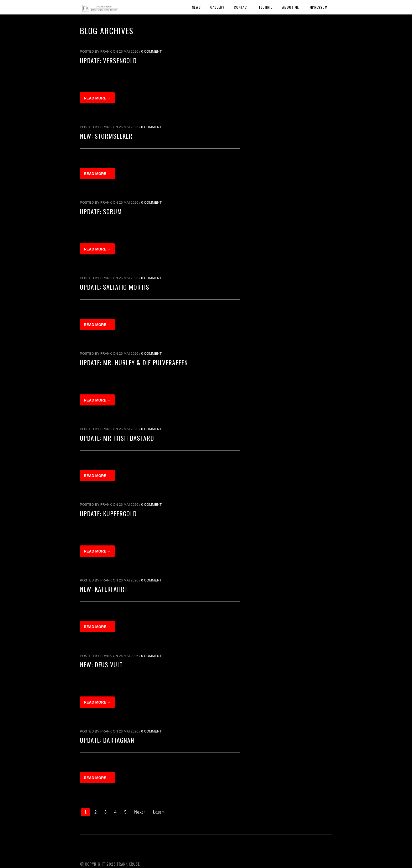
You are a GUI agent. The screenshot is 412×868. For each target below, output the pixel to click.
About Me (291, 7)
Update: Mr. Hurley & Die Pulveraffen (134, 362)
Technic (266, 7)
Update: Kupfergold (108, 513)
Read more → (97, 98)
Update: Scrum (101, 211)
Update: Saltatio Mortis (115, 287)
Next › (140, 812)
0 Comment (151, 51)
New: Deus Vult (101, 664)
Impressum (318, 7)
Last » (159, 812)
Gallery (217, 7)
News (196, 7)
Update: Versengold (108, 60)
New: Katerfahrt (104, 589)
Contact (241, 7)
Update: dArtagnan (107, 740)
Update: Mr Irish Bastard (117, 438)
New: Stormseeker (106, 136)
